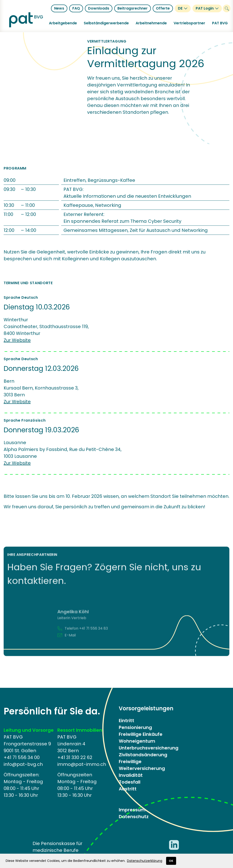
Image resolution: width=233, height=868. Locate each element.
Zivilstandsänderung (143, 755)
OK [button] (171, 861)
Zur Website (17, 340)
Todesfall (130, 782)
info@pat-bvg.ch (23, 764)
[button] (63, 23)
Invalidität (131, 775)
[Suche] (227, 8)
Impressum (132, 810)
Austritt (128, 789)
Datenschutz (134, 817)
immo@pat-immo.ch (82, 764)
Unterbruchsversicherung (149, 748)
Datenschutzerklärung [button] (145, 861)
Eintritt (127, 721)
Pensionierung (135, 727)
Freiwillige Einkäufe (141, 734)
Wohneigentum (137, 741)
